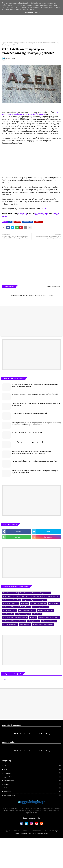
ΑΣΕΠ (44, 209)
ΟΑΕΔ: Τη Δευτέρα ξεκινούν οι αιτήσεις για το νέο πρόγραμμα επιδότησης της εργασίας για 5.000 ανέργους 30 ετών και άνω (36, 424)
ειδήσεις (23, 214)
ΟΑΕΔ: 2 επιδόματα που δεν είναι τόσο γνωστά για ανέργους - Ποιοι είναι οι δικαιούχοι (36, 405)
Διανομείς (25, 603)
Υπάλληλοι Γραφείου (11, 624)
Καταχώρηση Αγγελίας (21, 831)
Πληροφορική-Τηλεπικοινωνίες (50, 617)
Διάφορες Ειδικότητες (11, 603)
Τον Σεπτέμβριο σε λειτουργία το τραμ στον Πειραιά (29, 413)
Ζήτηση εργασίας (32, 780)
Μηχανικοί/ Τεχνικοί (24, 614)
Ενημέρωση (17, 222)
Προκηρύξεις (17, 43)
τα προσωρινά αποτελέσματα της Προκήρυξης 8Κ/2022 (30, 113)
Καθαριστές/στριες (10, 610)
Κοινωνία (32, 784)
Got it (37, 13)
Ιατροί (46, 607)
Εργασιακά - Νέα (28, 222)
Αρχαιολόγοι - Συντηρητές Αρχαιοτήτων (17, 596)
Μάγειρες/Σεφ (9, 614)
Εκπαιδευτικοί (54, 603)
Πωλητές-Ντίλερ (34, 621)
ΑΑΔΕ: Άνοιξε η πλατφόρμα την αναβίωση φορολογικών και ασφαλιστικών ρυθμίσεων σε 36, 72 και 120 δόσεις (31, 452)
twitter (48, 531)
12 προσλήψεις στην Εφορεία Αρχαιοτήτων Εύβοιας (29, 442)
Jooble (4, 680)
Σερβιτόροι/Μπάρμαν (50, 621)
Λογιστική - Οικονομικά (46, 610)
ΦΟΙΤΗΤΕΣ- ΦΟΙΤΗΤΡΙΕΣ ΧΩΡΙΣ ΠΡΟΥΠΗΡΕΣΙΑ (27, 432)
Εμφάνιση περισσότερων (53, 287)
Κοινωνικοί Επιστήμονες (28, 610)
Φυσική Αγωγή (26, 624)
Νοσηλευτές (38, 614)
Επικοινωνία (36, 831)
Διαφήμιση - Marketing (39, 603)
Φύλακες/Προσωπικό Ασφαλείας (44, 624)
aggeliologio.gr (41, 214)
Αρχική (8, 831)
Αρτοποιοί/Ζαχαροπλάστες (42, 593)
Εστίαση (37, 607)
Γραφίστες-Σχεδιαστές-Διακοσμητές (35, 600)
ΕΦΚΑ (32, 769)
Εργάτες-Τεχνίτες (25, 607)
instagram (48, 537)
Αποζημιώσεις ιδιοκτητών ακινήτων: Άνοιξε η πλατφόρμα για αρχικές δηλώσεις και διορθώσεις (35, 472)
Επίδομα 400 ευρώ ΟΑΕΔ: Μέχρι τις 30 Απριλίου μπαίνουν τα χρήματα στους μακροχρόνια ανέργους (35, 385)
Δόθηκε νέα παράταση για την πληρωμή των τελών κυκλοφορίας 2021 (35, 394)
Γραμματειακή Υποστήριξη (13, 600)
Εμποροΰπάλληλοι (10, 607)
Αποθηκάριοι (26, 593)
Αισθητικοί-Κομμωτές (11, 593)
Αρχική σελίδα (7, 43)
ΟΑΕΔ (32, 788)
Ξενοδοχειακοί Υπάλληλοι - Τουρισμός (16, 617)
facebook (18, 531)
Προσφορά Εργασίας (32, 795)
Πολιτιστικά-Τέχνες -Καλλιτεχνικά (15, 621)
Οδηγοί (34, 617)
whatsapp (18, 537)
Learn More (29, 13)
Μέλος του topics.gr (51, 831)
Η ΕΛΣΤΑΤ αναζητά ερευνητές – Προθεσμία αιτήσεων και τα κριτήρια (35, 461)
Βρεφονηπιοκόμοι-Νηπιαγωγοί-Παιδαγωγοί (46, 596)
